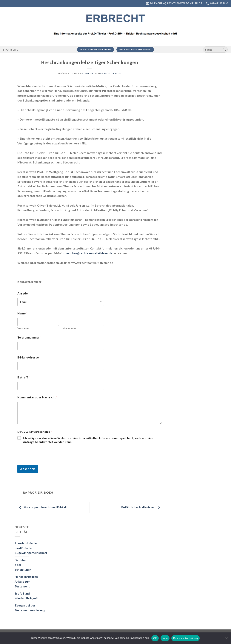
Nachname (69, 328)
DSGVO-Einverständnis (35, 432)
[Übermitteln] (224, 50)
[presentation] (46, 463)
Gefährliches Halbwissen (141, 507)
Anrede (23, 293)
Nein (165, 638)
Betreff (24, 377)
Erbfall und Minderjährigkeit (26, 596)
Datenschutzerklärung (185, 638)
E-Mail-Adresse (29, 357)
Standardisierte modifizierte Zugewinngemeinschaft (31, 548)
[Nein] (226, 639)
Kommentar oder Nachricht (37, 397)
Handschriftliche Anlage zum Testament (26, 581)
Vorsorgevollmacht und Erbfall (42, 507)
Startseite (10, 50)
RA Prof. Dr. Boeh (111, 73)
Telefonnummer (29, 337)
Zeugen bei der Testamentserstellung (30, 608)
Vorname (23, 328)
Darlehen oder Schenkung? (23, 565)
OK (155, 638)
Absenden (28, 469)
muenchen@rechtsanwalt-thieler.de (88, 253)
